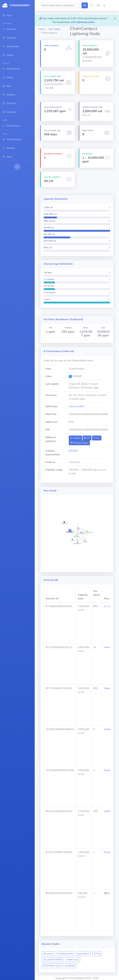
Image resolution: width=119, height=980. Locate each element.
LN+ (97, 438)
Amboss (75, 438)
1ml (87, 438)
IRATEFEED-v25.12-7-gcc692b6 (59, 966)
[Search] (61, 5)
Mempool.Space (79, 443)
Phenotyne (48, 954)
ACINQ (108, 811)
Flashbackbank (66, 954)
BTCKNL (74, 451)
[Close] (115, 18)
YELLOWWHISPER (53, 960)
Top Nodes (54, 29)
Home (42, 29)
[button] (115, 5)
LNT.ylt (97, 954)
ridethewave (73, 960)
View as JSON (77, 406)
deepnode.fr (83, 954)
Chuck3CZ (110, 852)
